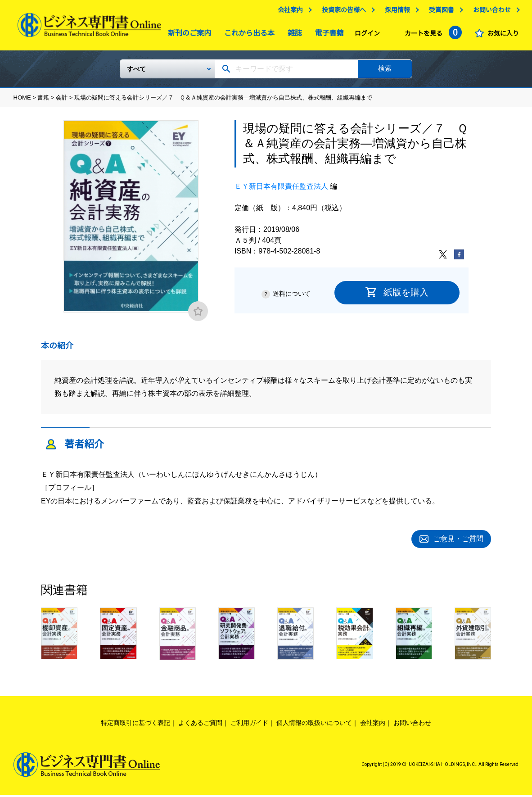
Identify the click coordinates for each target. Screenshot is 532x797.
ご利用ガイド (249, 725)
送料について (292, 297)
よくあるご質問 (200, 725)
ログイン (367, 36)
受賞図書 (442, 12)
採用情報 (397, 12)
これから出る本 (247, 35)
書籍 (43, 101)
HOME (22, 101)
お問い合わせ (491, 12)
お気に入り (503, 36)
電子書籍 (327, 35)
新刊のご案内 (187, 35)
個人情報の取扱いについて (314, 725)
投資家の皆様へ (344, 12)
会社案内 (290, 12)
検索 (385, 72)
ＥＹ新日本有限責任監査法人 (281, 190)
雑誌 (293, 35)
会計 (62, 101)
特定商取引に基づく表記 (135, 725)
